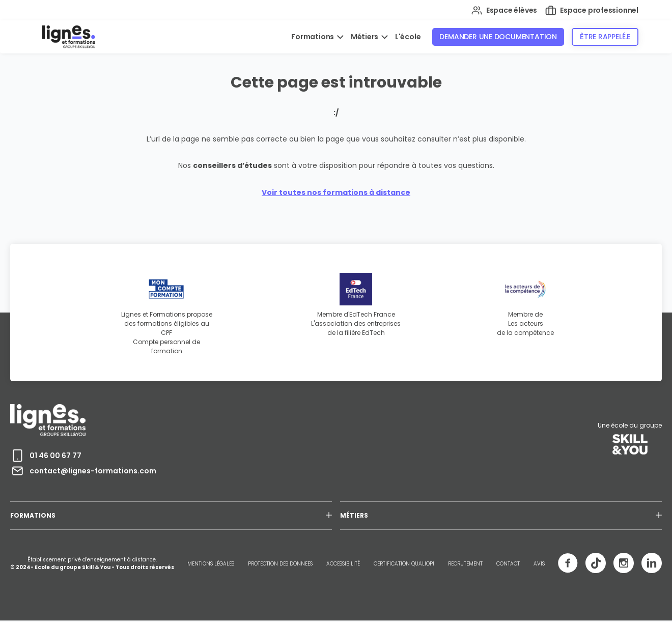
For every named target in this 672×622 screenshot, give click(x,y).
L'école (408, 37)
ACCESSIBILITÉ (343, 564)
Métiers (365, 37)
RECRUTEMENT (465, 564)
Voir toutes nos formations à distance (336, 192)
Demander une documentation (498, 37)
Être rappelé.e (605, 37)
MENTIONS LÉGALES (211, 564)
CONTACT (508, 564)
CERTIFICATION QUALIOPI (404, 564)
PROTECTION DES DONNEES (280, 564)
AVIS (539, 564)
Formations (313, 37)
